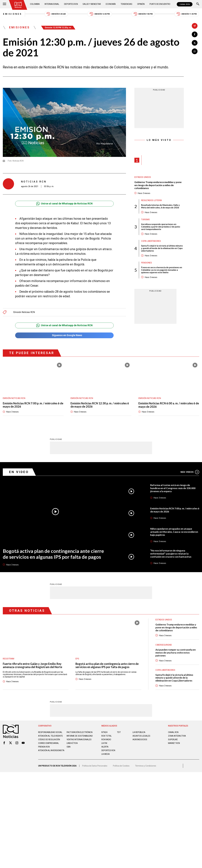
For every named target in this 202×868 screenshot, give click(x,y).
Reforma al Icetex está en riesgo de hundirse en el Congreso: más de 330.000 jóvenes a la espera (173, 488)
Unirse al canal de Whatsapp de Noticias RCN (64, 204)
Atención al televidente (50, 736)
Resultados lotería (152, 201)
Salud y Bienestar (92, 4)
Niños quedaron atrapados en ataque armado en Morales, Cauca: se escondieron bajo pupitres (175, 532)
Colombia (35, 4)
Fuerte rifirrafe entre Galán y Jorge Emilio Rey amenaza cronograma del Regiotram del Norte (33, 665)
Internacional (52, 4)
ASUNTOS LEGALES (141, 736)
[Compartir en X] (195, 43)
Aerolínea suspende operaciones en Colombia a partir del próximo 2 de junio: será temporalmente (161, 227)
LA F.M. (104, 743)
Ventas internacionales (79, 742)
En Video (19, 472)
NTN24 (104, 732)
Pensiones (147, 263)
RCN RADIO (106, 740)
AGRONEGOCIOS (140, 740)
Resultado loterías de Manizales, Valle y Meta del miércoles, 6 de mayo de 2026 (160, 206)
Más (190, 472)
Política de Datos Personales (95, 767)
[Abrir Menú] (4, 4)
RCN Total (107, 736)
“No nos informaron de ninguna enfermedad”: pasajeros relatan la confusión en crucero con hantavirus (171, 554)
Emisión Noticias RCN (24, 312)
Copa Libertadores (151, 241)
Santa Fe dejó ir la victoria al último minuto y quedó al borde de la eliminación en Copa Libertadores (162, 248)
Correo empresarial (49, 746)
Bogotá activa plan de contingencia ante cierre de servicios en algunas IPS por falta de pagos (53, 554)
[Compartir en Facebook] (195, 34)
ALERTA (105, 747)
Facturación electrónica (80, 732)
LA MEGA (106, 754)
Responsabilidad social (50, 732)
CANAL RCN (185, 4)
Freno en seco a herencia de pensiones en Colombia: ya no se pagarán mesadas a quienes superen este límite (162, 270)
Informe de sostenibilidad (74, 737)
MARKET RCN (174, 743)
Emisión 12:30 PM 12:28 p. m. (58, 28)
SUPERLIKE (173, 740)
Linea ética (72, 746)
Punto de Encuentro (160, 4)
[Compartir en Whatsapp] (195, 51)
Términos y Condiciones (146, 767)
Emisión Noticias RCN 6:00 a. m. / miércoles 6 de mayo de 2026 (169, 405)
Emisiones (12, 14)
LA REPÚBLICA (139, 732)
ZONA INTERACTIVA (177, 736)
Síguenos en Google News (64, 335)
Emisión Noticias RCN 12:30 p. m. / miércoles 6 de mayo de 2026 (100, 405)
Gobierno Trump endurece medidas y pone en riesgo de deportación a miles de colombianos (158, 185)
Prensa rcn (44, 749)
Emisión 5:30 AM (56, 14)
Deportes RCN (71, 4)
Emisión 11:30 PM (187, 14)
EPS (77, 659)
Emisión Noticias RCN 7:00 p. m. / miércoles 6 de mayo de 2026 (33, 405)
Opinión (141, 4)
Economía (111, 4)
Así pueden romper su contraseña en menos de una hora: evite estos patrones (176, 653)
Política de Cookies (121, 767)
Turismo (145, 220)
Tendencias (127, 4)
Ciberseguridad (164, 645)
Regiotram (8, 659)
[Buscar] (198, 4)
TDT (119, 732)
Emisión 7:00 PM (143, 14)
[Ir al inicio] (18, 5)
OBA (69, 749)
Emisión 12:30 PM (100, 14)
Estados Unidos (143, 177)
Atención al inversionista (45, 754)
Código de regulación (49, 742)
